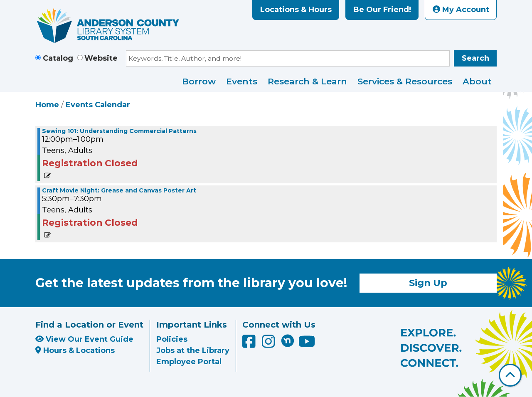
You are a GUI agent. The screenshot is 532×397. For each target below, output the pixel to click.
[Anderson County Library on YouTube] (307, 344)
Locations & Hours (296, 10)
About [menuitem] (477, 81)
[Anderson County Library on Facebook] (250, 344)
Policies (172, 339)
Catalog (58, 58)
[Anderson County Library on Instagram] (270, 344)
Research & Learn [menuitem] (307, 81)
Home (47, 105)
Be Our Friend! (382, 10)
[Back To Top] (510, 375)
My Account (461, 10)
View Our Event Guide (84, 339)
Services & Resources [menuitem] (405, 81)
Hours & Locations (75, 350)
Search (475, 58)
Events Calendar (98, 105)
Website (101, 58)
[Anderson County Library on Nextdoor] (288, 340)
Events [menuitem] (242, 81)
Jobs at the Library (193, 350)
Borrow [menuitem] (199, 81)
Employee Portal (189, 362)
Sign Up (428, 283)
